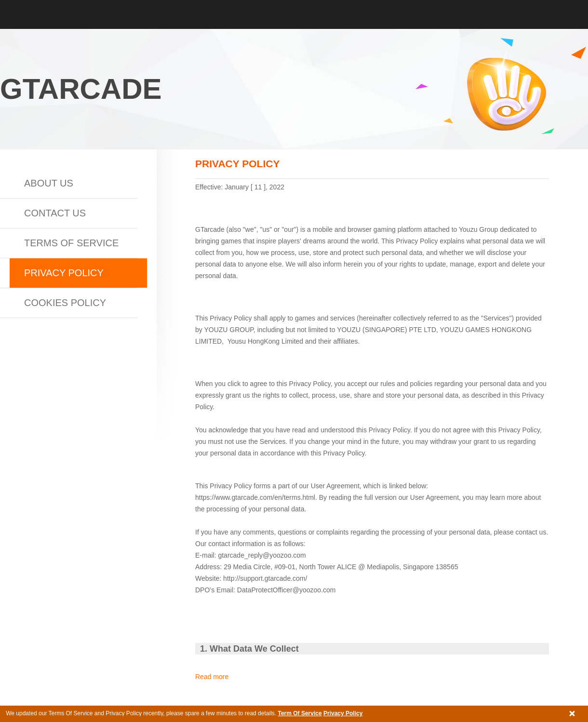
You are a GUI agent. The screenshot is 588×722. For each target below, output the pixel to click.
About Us (49, 183)
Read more (212, 677)
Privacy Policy (343, 713)
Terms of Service (71, 243)
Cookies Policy (65, 303)
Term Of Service (300, 713)
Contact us (55, 213)
